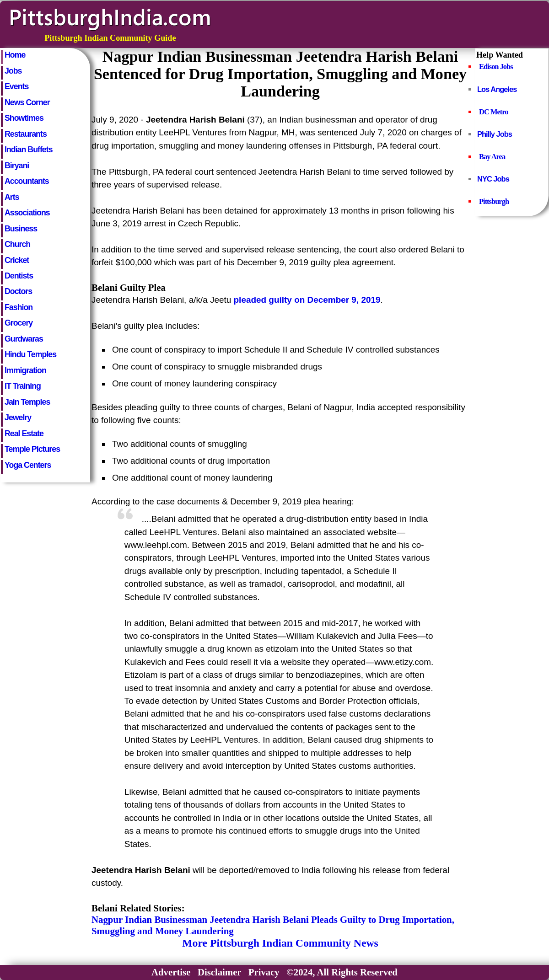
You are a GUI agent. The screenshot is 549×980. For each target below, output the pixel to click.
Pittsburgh (494, 201)
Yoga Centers (28, 465)
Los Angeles (497, 89)
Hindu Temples (30, 354)
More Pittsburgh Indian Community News (280, 943)
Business (21, 229)
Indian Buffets (29, 150)
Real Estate (24, 434)
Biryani (17, 166)
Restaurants (26, 134)
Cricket (17, 260)
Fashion (19, 307)
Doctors (18, 291)
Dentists (19, 276)
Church (17, 244)
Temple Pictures (32, 449)
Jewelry (18, 418)
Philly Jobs (495, 134)
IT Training (23, 386)
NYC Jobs (493, 179)
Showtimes (24, 118)
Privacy (264, 972)
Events (16, 86)
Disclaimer (219, 972)
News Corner (27, 102)
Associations (27, 213)
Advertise (171, 972)
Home (15, 55)
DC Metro (494, 112)
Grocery (19, 323)
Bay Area (492, 157)
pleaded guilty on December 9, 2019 (307, 300)
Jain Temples (27, 402)
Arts (12, 197)
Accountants (27, 181)
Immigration (25, 370)
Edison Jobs (496, 67)
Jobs (13, 71)
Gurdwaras (24, 339)
